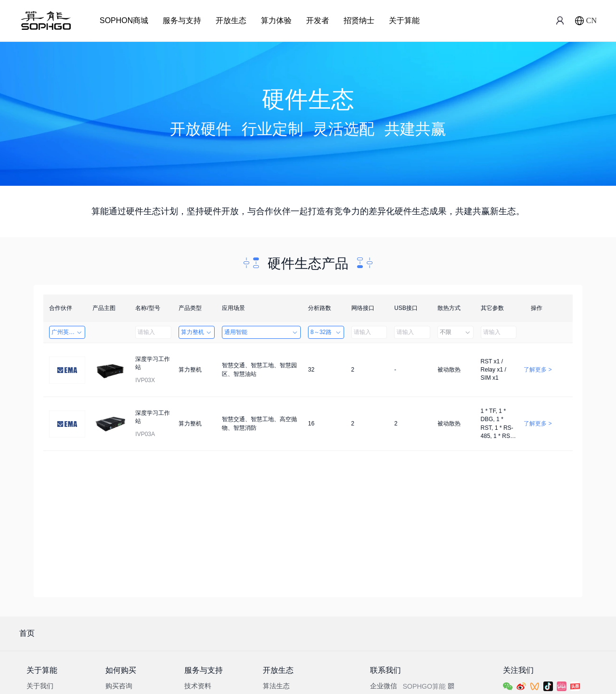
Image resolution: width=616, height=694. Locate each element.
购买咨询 (119, 686)
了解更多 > (538, 370)
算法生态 (276, 686)
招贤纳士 (359, 20)
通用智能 (261, 332)
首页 (27, 633)
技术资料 (198, 686)
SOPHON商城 (124, 20)
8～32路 (326, 332)
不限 (456, 332)
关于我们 (40, 686)
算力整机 (197, 332)
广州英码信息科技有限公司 (68, 332)
